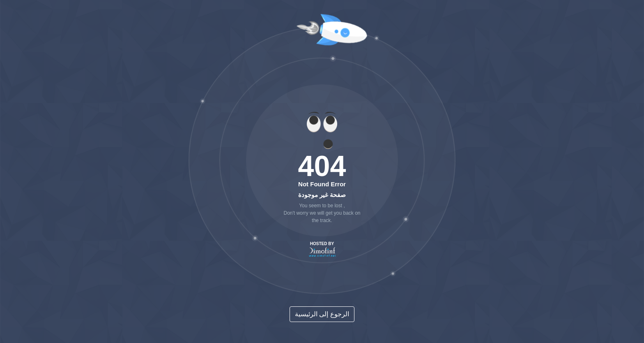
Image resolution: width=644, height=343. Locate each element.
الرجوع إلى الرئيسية (322, 314)
